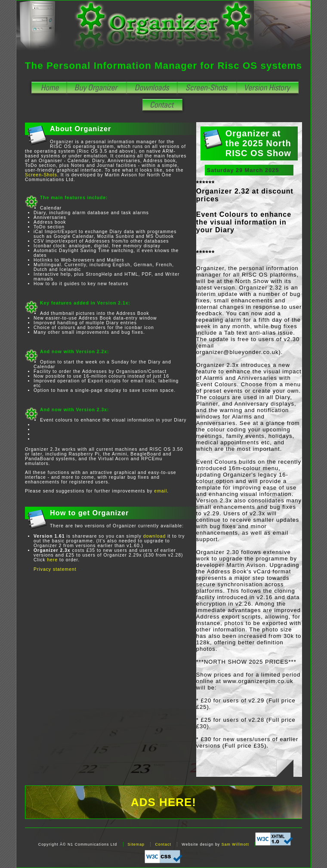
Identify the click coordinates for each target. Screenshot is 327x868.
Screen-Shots (41, 175)
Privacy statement (55, 569)
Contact (163, 844)
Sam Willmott (235, 844)
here (52, 560)
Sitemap (136, 844)
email (160, 491)
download (155, 536)
